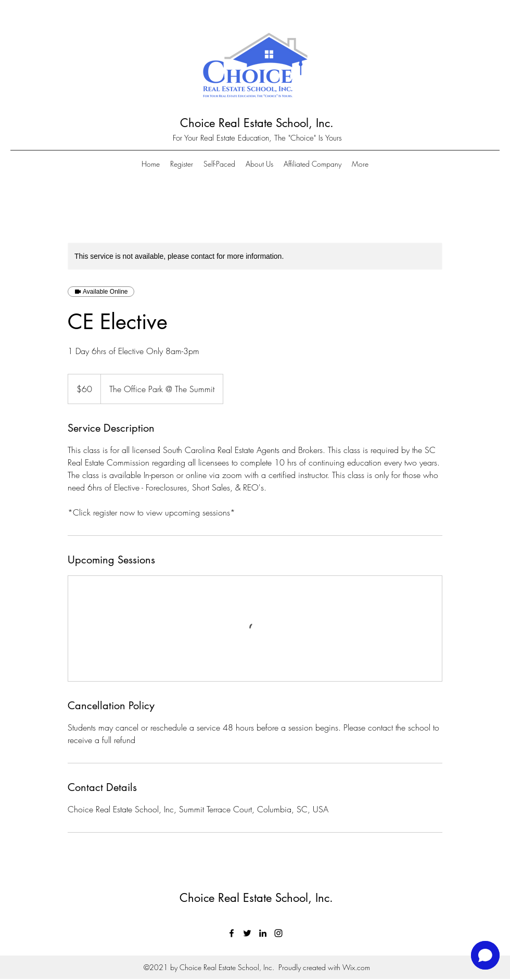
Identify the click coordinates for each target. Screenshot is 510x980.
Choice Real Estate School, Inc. (257, 123)
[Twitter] (247, 933)
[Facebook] (232, 933)
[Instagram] (278, 933)
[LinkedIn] (263, 933)
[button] (360, 164)
